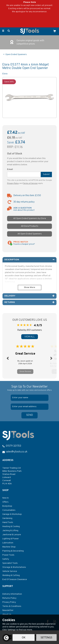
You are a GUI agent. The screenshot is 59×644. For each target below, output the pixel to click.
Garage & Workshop (12, 514)
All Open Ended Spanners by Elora (29, 218)
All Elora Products (30, 226)
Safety (6, 559)
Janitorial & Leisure (12, 535)
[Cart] (55, 31)
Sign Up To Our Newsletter (29, 388)
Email (10, 169)
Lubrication (8, 543)
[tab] (29, 260)
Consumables (9, 510)
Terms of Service (30, 183)
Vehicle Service (10, 571)
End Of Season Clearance (15, 579)
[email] (30, 407)
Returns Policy (9, 598)
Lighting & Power (11, 539)
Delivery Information (12, 594)
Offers (5, 502)
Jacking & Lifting (10, 531)
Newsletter (8, 610)
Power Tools (8, 555)
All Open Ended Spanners (30, 234)
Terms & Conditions (12, 606)
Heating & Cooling (11, 527)
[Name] (30, 398)
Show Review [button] (25, 372)
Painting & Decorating (13, 551)
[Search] (9, 31)
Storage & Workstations (14, 567)
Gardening (7, 518)
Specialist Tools (10, 563)
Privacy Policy (13, 183)
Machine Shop (9, 547)
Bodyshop (7, 506)
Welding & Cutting (11, 575)
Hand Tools (8, 522)
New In (6, 498)
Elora (5, 74)
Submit (46, 174)
